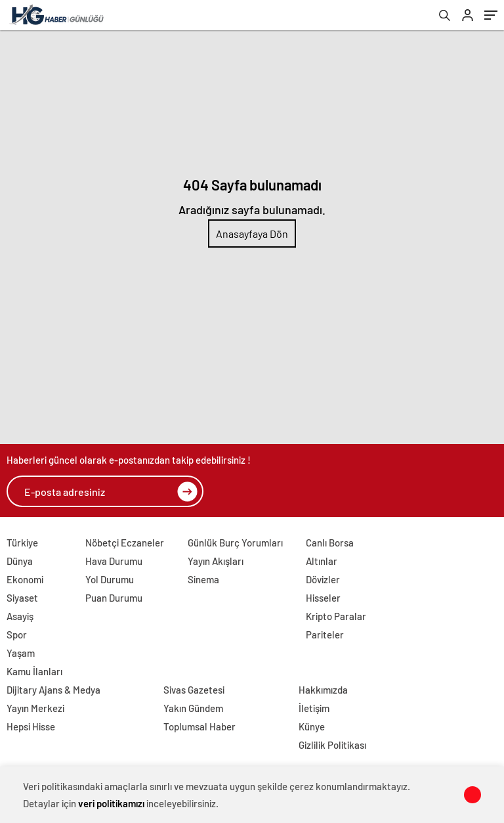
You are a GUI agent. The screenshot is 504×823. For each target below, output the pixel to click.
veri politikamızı (111, 803)
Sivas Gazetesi (194, 690)
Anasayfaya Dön (252, 234)
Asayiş (20, 616)
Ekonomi (25, 579)
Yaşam (21, 653)
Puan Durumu (114, 598)
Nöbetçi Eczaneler (125, 543)
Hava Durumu (114, 561)
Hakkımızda (323, 690)
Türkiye (22, 543)
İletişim (314, 708)
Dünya (20, 561)
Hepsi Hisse (31, 726)
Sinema (203, 579)
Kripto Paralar (336, 616)
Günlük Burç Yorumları (235, 543)
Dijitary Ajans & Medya (53, 690)
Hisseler (323, 598)
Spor (17, 634)
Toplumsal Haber (199, 726)
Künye (312, 726)
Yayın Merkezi (35, 708)
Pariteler (325, 634)
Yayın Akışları (216, 561)
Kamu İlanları (34, 671)
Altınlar (322, 561)
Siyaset (22, 598)
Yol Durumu (110, 579)
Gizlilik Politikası (332, 745)
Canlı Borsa (330, 543)
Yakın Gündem (193, 708)
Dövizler (323, 579)
